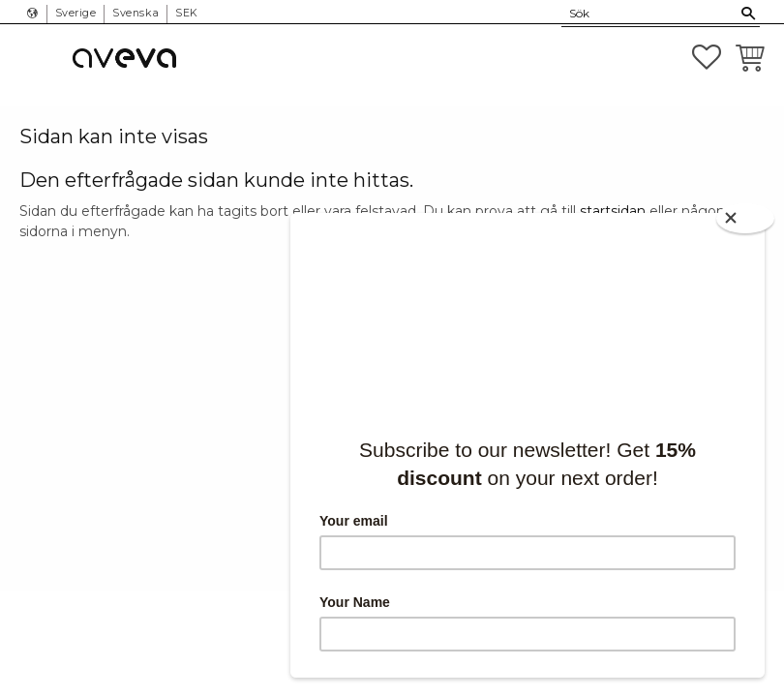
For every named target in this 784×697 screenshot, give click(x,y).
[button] (707, 57)
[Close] (745, 218)
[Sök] (749, 14)
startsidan (613, 211)
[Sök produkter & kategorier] (649, 14)
